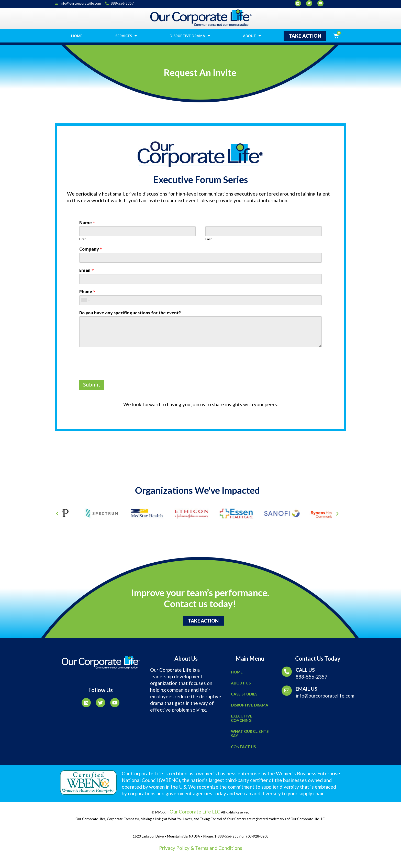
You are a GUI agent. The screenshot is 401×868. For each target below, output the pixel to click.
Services (126, 36)
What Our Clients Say (250, 733)
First (82, 239)
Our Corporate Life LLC (194, 812)
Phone (87, 292)
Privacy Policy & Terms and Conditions (201, 848)
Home (77, 36)
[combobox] (85, 300)
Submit (92, 385)
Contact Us (243, 747)
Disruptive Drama (190, 36)
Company (91, 249)
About (252, 36)
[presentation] (118, 371)
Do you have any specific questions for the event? (130, 313)
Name (87, 223)
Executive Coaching (242, 718)
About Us (241, 683)
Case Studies (244, 694)
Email (87, 270)
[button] (305, 36)
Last (209, 239)
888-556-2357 (311, 677)
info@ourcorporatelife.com (325, 696)
